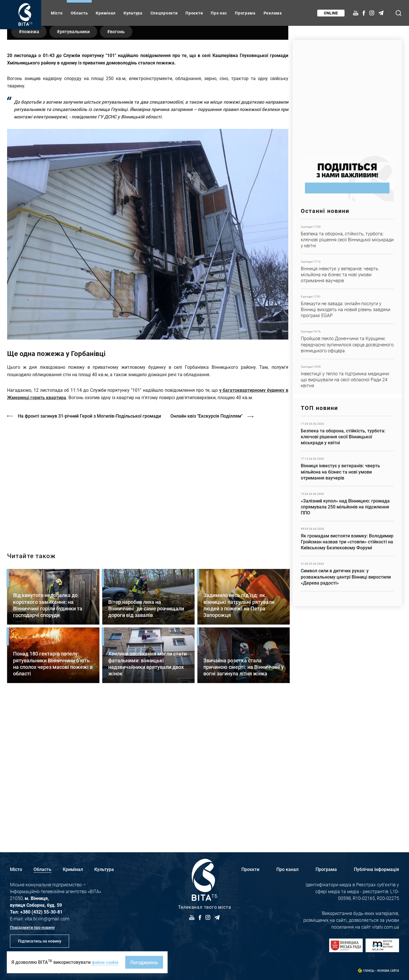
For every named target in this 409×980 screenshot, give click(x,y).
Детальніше (347, 236)
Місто (57, 13)
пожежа (32, 172)
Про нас (219, 13)
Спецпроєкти (164, 13)
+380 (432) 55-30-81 (41, 912)
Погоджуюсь (146, 962)
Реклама (273, 13)
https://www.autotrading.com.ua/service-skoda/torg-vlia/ (347, 94)
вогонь (124, 172)
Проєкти (194, 13)
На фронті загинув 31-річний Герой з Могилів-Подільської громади (90, 556)
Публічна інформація (376, 869)
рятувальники (78, 172)
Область (79, 13)
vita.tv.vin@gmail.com (47, 919)
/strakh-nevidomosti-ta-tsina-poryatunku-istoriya (148, 621)
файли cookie (106, 962)
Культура (133, 13)
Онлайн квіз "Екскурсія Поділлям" (210, 556)
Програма (245, 13)
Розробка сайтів (388, 971)
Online (330, 13)
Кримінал (106, 13)
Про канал (287, 869)
